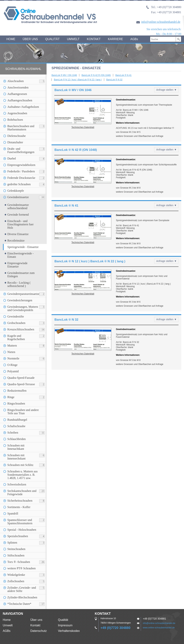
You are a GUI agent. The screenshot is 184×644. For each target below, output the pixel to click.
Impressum (65, 625)
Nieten (11, 352)
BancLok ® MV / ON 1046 (64, 75)
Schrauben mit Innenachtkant (16, 447)
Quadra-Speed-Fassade (21, 378)
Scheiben (13, 433)
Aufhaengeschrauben (20, 100)
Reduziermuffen (17, 391)
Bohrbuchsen (15, 120)
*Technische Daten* (19, 604)
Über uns (36, 620)
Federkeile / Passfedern (21, 171)
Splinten (12, 543)
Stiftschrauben (16, 555)
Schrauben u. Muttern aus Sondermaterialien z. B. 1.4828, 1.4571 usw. (22, 475)
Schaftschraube (16, 426)
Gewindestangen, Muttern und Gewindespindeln (23, 308)
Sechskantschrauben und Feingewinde (22, 493)
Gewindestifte (16, 316)
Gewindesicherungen (20, 300)
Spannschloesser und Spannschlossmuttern (20, 522)
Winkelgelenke (16, 575)
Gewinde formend (18, 215)
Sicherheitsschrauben (20, 501)
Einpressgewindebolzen (21, 165)
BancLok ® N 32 (114, 80)
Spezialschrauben (18, 536)
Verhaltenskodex (69, 631)
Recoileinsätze (16, 241)
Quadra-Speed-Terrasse (21, 384)
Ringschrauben (16, 403)
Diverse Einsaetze (18, 234)
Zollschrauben (16, 581)
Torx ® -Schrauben (19, 562)
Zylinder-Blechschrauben (22, 597)
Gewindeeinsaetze (18, 197)
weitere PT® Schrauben (21, 568)
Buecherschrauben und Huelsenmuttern (21, 128)
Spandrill (13, 513)
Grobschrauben (16, 323)
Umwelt (8, 625)
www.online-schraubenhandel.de (159, 628)
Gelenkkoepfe (16, 191)
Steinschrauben (16, 549)
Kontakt (35, 625)
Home (7, 620)
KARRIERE (115, 39)
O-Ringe (12, 365)
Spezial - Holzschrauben (22, 530)
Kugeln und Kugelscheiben (16, 337)
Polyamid (13, 371)
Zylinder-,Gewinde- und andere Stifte (22, 589)
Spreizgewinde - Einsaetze (23, 247)
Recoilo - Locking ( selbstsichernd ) (19, 284)
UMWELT (73, 39)
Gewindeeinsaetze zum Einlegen (21, 275)
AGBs (134, 39)
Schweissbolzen (17, 484)
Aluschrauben (16, 81)
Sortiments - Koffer (19, 507)
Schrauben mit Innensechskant (16, 457)
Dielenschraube (17, 136)
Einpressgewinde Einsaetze (17, 265)
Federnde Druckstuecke (21, 178)
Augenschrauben (17, 113)
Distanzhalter (15, 142)
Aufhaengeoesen (17, 94)
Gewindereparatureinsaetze (23, 294)
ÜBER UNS (30, 39)
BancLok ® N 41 (123, 75)
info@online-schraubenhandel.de (161, 22)
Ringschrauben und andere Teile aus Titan (23, 412)
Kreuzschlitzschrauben (21, 329)
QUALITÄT (52, 39)
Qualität (63, 620)
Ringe (11, 397)
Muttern (12, 346)
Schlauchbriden (17, 439)
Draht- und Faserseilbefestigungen (21, 150)
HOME (11, 39)
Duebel (12, 158)
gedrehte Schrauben (19, 184)
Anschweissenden (18, 87)
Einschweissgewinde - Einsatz (21, 255)
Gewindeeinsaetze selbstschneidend (18, 206)
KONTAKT (94, 39)
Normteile (13, 358)
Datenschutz (39, 631)
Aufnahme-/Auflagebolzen (23, 107)
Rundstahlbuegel (17, 420)
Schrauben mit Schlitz (20, 465)
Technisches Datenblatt (83, 127)
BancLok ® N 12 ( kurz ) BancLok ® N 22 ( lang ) (78, 80)
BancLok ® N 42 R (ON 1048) (96, 75)
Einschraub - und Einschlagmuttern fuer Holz (21, 224)
